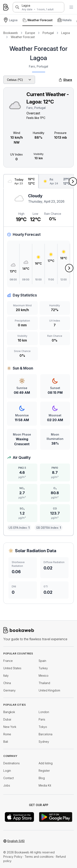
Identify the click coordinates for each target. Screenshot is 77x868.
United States (12, 668)
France (8, 661)
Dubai (7, 719)
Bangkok (9, 712)
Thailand (44, 683)
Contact (9, 778)
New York (10, 727)
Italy (6, 676)
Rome (7, 734)
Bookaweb (11, 33)
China (7, 683)
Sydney (44, 742)
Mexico (44, 676)
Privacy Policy (13, 857)
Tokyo (43, 727)
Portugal (48, 33)
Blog (42, 778)
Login (7, 771)
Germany (9, 690)
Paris (42, 719)
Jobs (7, 785)
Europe (30, 33)
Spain (42, 661)
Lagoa (26, 5)
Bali (6, 742)
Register (44, 771)
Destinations (11, 763)
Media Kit (45, 785)
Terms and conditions (39, 857)
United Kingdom (49, 690)
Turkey (43, 668)
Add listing (46, 763)
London (44, 712)
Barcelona (45, 734)
